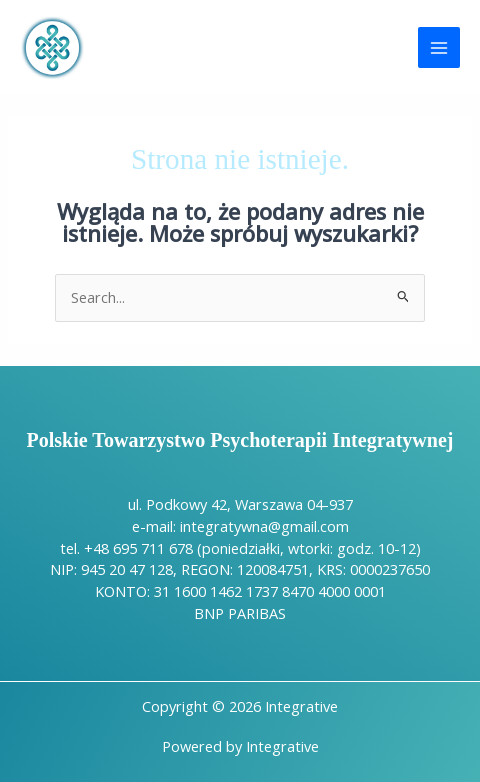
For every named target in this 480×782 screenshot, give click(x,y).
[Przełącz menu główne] (439, 48)
